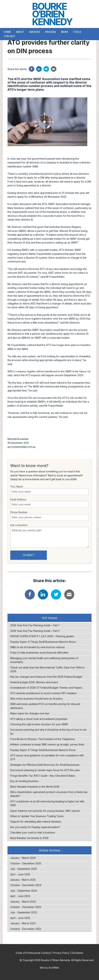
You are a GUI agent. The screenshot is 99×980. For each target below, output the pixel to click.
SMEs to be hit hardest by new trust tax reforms (38, 647)
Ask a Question (50, 536)
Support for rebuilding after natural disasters (36, 822)
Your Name (50, 490)
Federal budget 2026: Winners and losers (34, 682)
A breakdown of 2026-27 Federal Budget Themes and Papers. (47, 688)
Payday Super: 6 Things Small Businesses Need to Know (43, 642)
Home (7, 32)
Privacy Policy (61, 953)
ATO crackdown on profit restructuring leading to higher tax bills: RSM (47, 803)
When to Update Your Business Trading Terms (37, 816)
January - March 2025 (23, 880)
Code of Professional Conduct (33, 953)
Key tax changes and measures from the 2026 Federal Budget (46, 677)
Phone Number (50, 516)
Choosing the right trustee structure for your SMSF (39, 724)
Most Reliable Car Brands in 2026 (29, 838)
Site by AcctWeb (49, 968)
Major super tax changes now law (30, 713)
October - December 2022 (26, 929)
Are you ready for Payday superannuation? (35, 827)
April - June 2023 (20, 918)
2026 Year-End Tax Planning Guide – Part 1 (35, 625)
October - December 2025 (26, 863)
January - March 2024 (23, 902)
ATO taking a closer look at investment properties (39, 719)
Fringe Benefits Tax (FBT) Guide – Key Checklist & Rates (43, 776)
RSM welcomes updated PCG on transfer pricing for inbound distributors (45, 706)
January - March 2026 (23, 858)
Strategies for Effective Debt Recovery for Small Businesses (45, 765)
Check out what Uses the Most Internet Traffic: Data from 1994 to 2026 (47, 669)
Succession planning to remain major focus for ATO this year (45, 770)
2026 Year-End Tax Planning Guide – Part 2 (35, 631)
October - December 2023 (26, 907)
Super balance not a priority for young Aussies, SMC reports (45, 811)
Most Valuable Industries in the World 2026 (35, 787)
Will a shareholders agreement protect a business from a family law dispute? (49, 794)
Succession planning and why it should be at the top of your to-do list (48, 732)
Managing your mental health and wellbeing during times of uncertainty (44, 660)
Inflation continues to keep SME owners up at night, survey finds (47, 744)
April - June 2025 (20, 874)
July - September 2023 (24, 912)
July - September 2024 (24, 891)
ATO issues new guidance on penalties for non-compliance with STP (47, 757)
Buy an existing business (24, 781)
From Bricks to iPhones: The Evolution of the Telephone (43, 739)
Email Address (50, 503)
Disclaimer (77, 953)
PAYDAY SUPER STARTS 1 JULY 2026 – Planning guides (42, 636)
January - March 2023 (23, 923)
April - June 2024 (20, 896)
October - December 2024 (26, 885)
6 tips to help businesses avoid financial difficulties (39, 653)
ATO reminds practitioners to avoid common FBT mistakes (43, 693)
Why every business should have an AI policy (36, 699)
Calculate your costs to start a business (33, 832)
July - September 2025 (24, 869)
